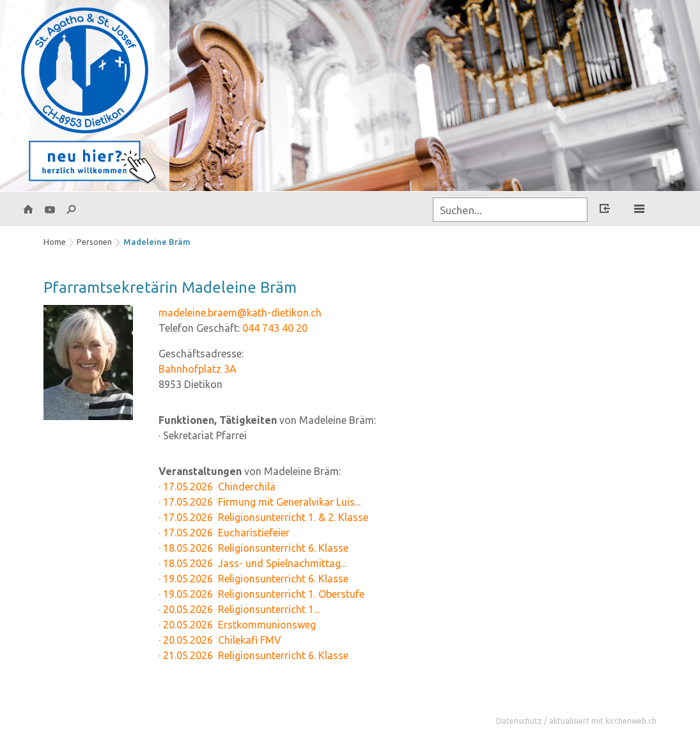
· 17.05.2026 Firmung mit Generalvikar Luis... (260, 502)
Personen (94, 242)
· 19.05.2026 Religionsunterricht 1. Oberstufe (261, 594)
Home (55, 242)
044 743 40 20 (275, 328)
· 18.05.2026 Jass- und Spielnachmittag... (253, 563)
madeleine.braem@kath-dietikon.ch (240, 313)
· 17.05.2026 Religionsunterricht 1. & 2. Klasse (263, 517)
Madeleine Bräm (157, 242)
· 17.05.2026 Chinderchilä (217, 487)
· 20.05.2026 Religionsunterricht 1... (239, 609)
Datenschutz (519, 721)
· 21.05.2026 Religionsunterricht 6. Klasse (253, 655)
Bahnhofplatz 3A (198, 369)
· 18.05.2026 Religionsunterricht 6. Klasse (253, 548)
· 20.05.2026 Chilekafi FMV (220, 640)
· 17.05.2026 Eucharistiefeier (224, 533)
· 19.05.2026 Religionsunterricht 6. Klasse (253, 579)
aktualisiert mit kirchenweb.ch (603, 721)
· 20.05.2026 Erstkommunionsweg (237, 625)
